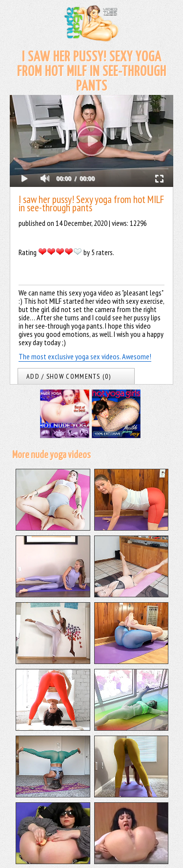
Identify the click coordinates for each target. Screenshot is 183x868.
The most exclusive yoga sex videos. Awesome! (85, 356)
